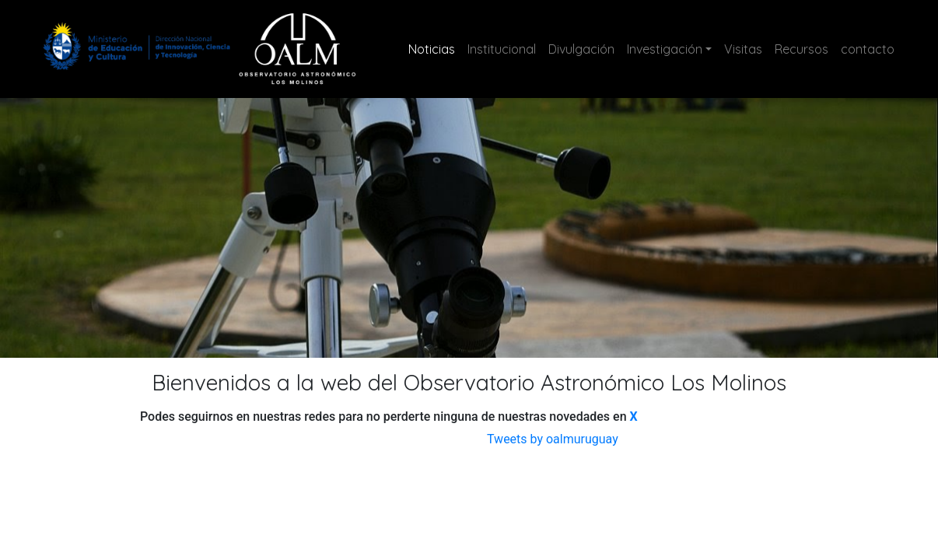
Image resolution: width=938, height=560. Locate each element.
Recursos (801, 49)
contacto (868, 49)
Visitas (743, 49)
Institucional (502, 49)
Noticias (435, 48)
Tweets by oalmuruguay (553, 439)
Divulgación (581, 49)
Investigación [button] (665, 49)
